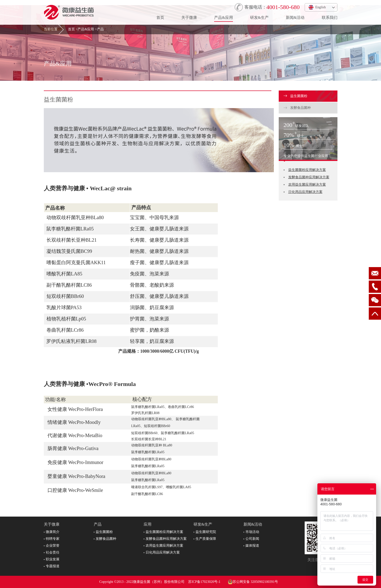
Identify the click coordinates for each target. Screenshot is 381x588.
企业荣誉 (52, 546)
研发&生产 (259, 17)
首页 (160, 17)
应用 (148, 524)
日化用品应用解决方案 (305, 192)
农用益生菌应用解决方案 (307, 185)
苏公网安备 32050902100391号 (253, 582)
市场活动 (251, 532)
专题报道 (52, 566)
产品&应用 (223, 17)
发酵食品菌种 (297, 108)
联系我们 (330, 17)
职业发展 (52, 559)
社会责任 (52, 552)
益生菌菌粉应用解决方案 (307, 170)
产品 (100, 29)
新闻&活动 (295, 17)
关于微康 (189, 17)
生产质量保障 (205, 539)
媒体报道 (251, 546)
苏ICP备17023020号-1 (204, 582)
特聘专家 (52, 539)
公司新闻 (251, 539)
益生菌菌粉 (296, 96)
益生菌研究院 (205, 532)
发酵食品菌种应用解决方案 (309, 177)
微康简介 (52, 532)
